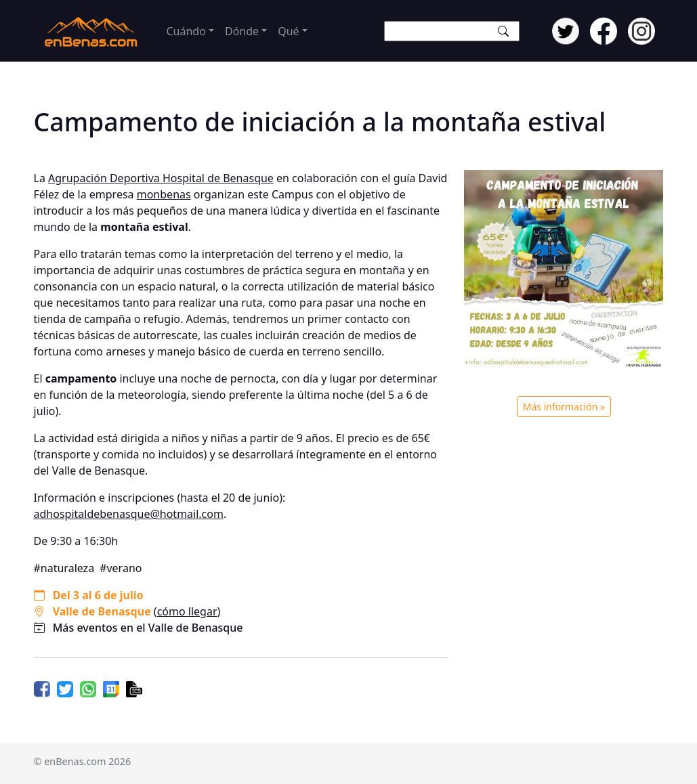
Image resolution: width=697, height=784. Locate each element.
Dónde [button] (242, 31)
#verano (121, 568)
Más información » (564, 407)
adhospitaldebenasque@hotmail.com (129, 514)
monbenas (164, 194)
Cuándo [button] (186, 31)
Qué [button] (288, 31)
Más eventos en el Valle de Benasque (148, 628)
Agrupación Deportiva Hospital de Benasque (161, 178)
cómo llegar (187, 611)
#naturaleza (64, 568)
